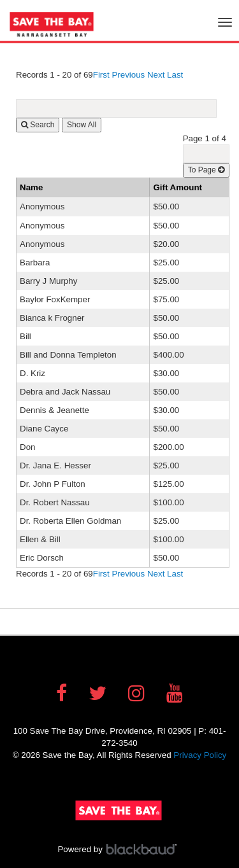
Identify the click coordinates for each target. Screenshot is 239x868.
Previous (128, 75)
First (101, 75)
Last (175, 75)
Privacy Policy (200, 755)
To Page (206, 170)
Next (156, 75)
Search (38, 125)
